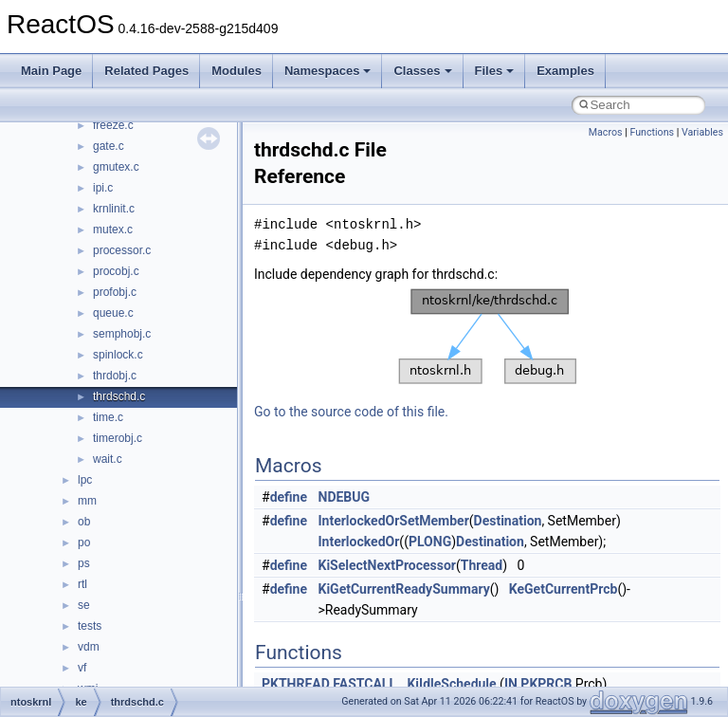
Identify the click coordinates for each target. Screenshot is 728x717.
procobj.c (116, 271)
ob (84, 522)
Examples (565, 71)
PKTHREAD (296, 684)
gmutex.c (116, 167)
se (84, 605)
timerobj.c (118, 438)
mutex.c (113, 230)
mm (87, 501)
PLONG (430, 542)
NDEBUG (345, 497)
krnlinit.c (114, 209)
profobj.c (115, 292)
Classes (422, 71)
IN (511, 684)
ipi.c (103, 188)
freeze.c (113, 125)
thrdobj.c (115, 376)
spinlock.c (118, 355)
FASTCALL (364, 684)
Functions (652, 132)
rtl (82, 584)
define (289, 497)
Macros (606, 132)
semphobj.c (122, 334)
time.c (108, 417)
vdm (89, 647)
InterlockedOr (359, 542)
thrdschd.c (119, 396)
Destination (508, 521)
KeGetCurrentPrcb (564, 589)
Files (495, 71)
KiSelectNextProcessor (388, 565)
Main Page (51, 71)
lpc (85, 480)
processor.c (122, 250)
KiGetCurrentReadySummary (404, 589)
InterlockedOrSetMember (394, 521)
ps (84, 563)
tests (90, 626)
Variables (702, 132)
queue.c (113, 313)
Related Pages (146, 71)
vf (82, 668)
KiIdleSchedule (451, 684)
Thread (482, 565)
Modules (237, 71)
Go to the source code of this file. (351, 412)
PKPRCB (546, 684)
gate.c (109, 146)
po (84, 542)
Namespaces (328, 71)
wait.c (108, 459)
